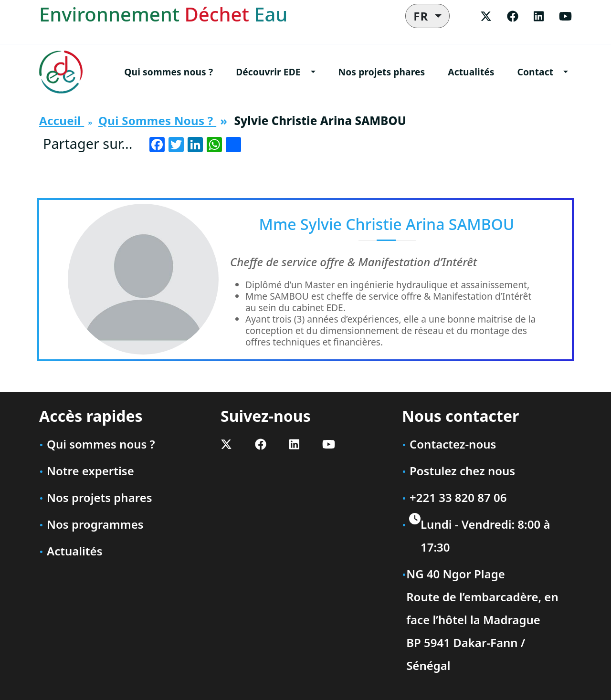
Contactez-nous (453, 444)
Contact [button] (536, 72)
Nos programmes (95, 524)
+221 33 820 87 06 (458, 497)
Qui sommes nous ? (169, 72)
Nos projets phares (382, 72)
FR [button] (423, 16)
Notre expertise (90, 471)
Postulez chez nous (462, 471)
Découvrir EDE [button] (268, 72)
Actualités (471, 72)
